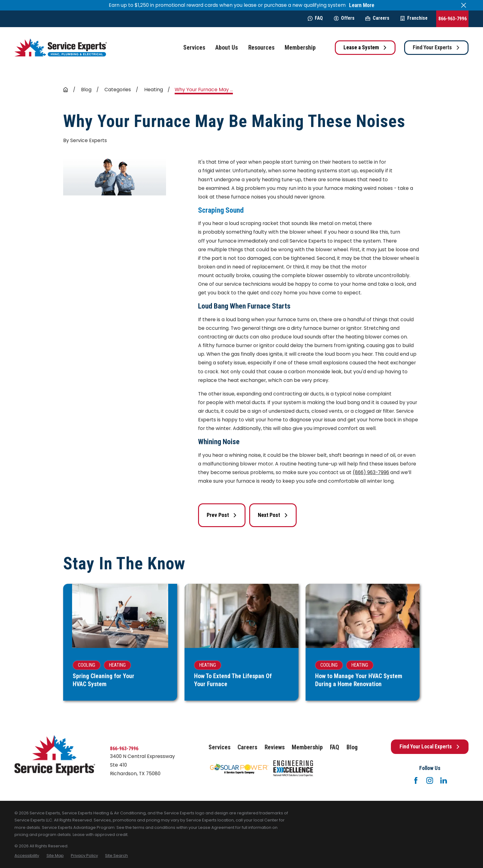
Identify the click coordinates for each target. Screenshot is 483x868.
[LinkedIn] (444, 780)
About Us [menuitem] (227, 48)
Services (219, 747)
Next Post (273, 515)
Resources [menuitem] (261, 48)
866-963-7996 (453, 19)
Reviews (275, 747)
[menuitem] (27, 856)
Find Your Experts (436, 47)
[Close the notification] (464, 5)
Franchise (414, 18)
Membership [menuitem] (300, 48)
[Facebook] (416, 780)
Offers (344, 18)
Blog (352, 747)
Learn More (362, 5)
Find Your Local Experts (430, 747)
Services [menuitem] (194, 48)
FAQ (315, 18)
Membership (307, 747)
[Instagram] (430, 780)
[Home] (61, 48)
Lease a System (365, 47)
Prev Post (222, 515)
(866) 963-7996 (371, 472)
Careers (377, 18)
